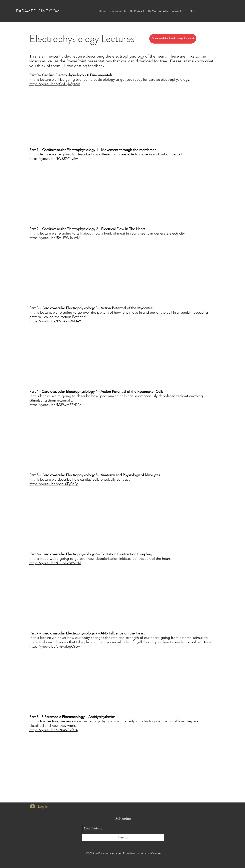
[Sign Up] (123, 838)
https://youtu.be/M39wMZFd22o (55, 405)
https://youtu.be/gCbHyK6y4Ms (55, 84)
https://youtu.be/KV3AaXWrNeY (55, 321)
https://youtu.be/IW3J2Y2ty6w (54, 159)
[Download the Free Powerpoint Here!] (173, 39)
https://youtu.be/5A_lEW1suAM (55, 238)
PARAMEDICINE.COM (38, 11)
